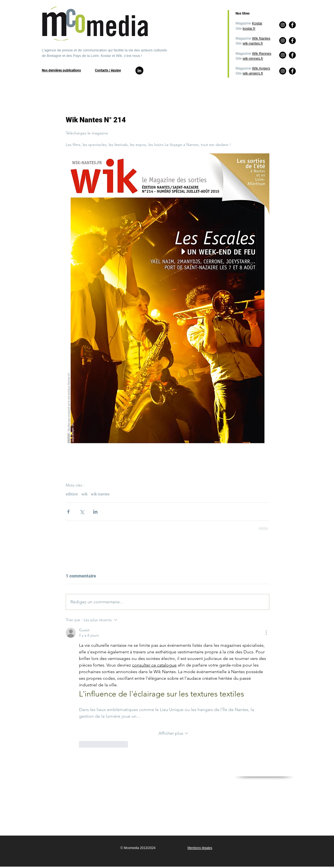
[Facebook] (292, 71)
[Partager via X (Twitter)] (82, 512)
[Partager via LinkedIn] (95, 512)
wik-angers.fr (253, 73)
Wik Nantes (261, 38)
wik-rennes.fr (253, 58)
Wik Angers (261, 68)
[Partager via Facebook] (68, 512)
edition (72, 494)
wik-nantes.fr (253, 43)
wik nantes (100, 494)
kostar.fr (249, 28)
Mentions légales (200, 848)
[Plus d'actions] (266, 633)
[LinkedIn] (139, 71)
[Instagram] (283, 71)
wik (84, 494)
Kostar (257, 23)
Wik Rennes (262, 53)
